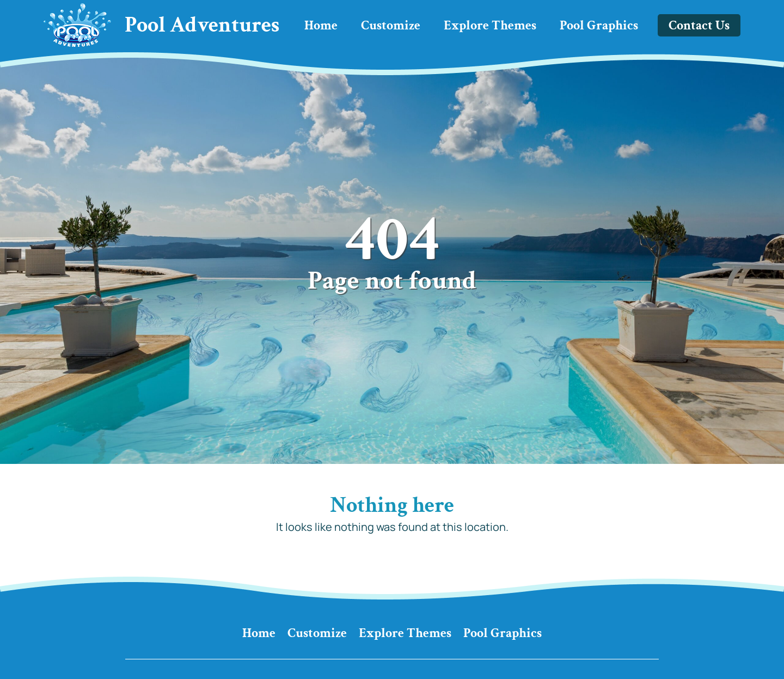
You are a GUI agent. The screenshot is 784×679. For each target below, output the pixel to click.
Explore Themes (490, 25)
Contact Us (699, 25)
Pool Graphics (599, 25)
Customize (391, 25)
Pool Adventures (202, 25)
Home (321, 25)
